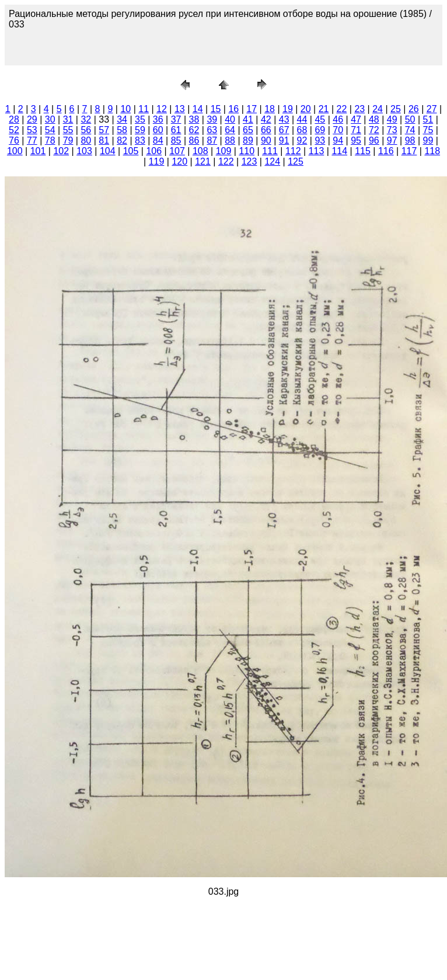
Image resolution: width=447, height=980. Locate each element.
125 (296, 161)
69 (320, 130)
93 (320, 140)
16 (233, 109)
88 (230, 140)
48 (374, 119)
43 (284, 119)
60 (158, 130)
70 (338, 130)
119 (157, 161)
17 (252, 109)
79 (68, 140)
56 (86, 130)
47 (356, 119)
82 (122, 140)
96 (374, 140)
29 (32, 119)
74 (410, 130)
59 (140, 130)
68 (302, 130)
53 (32, 130)
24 (378, 109)
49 (392, 119)
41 (248, 119)
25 (396, 109)
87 (212, 140)
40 (230, 119)
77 (32, 140)
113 (317, 151)
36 (158, 119)
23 (359, 109)
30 (50, 119)
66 (266, 130)
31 (68, 119)
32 (86, 119)
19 (288, 109)
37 (176, 119)
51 (428, 119)
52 (14, 130)
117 (409, 151)
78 (50, 140)
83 (140, 140)
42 (266, 119)
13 (180, 109)
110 (247, 151)
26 (414, 109)
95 (356, 140)
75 (428, 130)
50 (410, 119)
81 (104, 140)
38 (194, 119)
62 (194, 130)
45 (320, 119)
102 (61, 151)
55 (68, 130)
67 (284, 130)
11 (144, 109)
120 (179, 161)
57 (104, 130)
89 (248, 140)
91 (284, 140)
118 (432, 151)
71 (356, 130)
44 (302, 119)
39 (212, 119)
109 (224, 151)
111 (270, 151)
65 (248, 130)
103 (84, 151)
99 (428, 140)
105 (131, 151)
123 (249, 161)
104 (108, 151)
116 (386, 151)
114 (339, 151)
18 (270, 109)
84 (158, 140)
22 (342, 109)
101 (38, 151)
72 (374, 130)
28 (14, 119)
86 (194, 140)
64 (230, 130)
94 (338, 140)
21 (324, 109)
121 (203, 161)
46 (338, 119)
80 (86, 140)
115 (363, 151)
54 (50, 130)
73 (392, 130)
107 (177, 151)
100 (15, 151)
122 (226, 161)
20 (306, 109)
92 (302, 140)
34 (122, 119)
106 (154, 151)
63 (212, 130)
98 (410, 140)
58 (122, 130)
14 (198, 109)
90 (266, 140)
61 (176, 130)
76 (14, 140)
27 (432, 109)
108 (200, 151)
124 (272, 161)
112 (293, 151)
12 (162, 109)
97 (392, 140)
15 (216, 109)
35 (140, 119)
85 (176, 140)
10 (125, 109)
